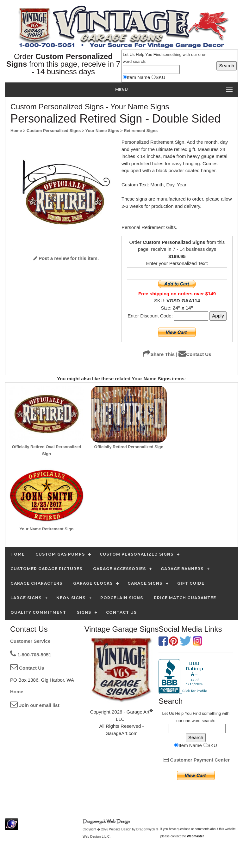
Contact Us (195, 354)
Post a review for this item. (66, 258)
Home (17, 692)
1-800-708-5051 (31, 655)
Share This (159, 354)
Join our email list (35, 705)
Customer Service (30, 641)
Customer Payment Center (197, 760)
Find (157, 54)
